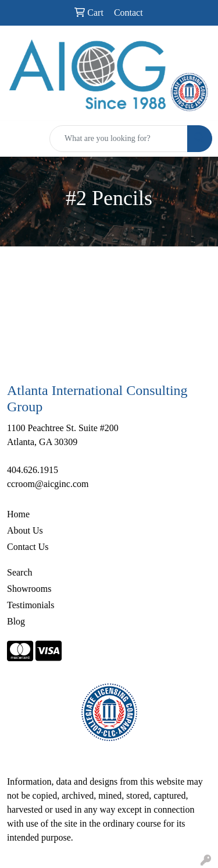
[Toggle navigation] (18, 139)
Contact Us (28, 547)
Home (18, 514)
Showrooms (29, 589)
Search (20, 572)
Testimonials (31, 605)
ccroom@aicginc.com (48, 484)
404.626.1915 (33, 470)
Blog (16, 621)
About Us (25, 530)
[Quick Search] (119, 139)
